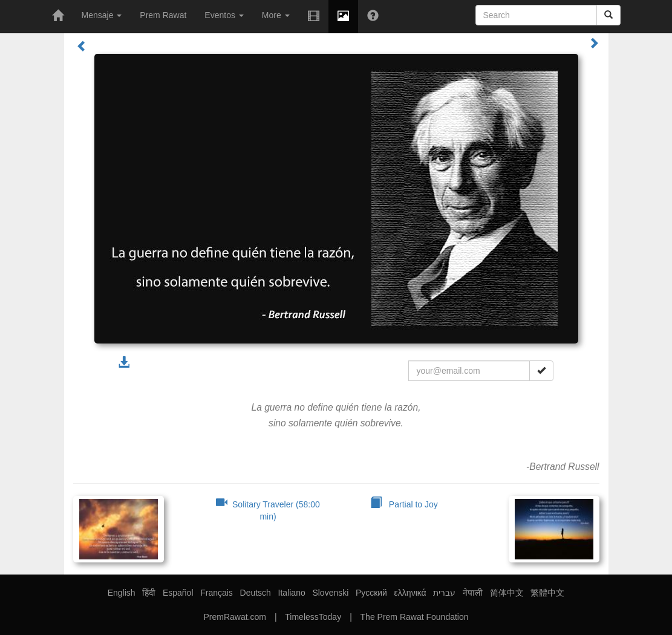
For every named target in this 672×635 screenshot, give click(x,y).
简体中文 (507, 593)
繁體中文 (547, 593)
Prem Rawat (163, 15)
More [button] (276, 15)
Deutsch (256, 593)
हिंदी (149, 593)
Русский (371, 593)
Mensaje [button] (102, 15)
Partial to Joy (404, 504)
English (122, 593)
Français (217, 593)
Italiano (292, 593)
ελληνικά (410, 593)
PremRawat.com (234, 617)
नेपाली (473, 593)
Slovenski (330, 593)
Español (178, 593)
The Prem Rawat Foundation (415, 617)
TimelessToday (313, 617)
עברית (444, 593)
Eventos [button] (224, 15)
